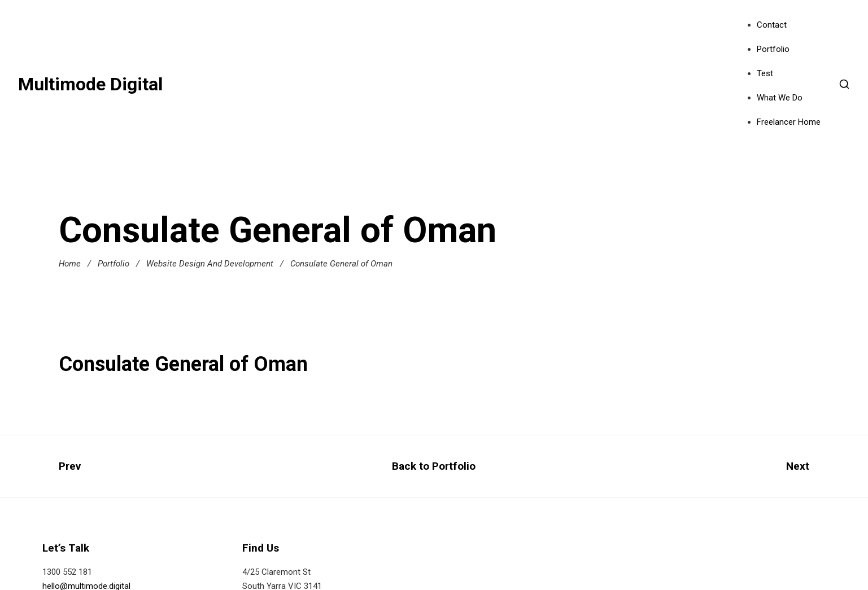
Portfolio (773, 49)
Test (765, 73)
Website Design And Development (210, 264)
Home (70, 264)
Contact (772, 25)
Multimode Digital (90, 84)
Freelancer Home (789, 122)
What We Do (780, 98)
